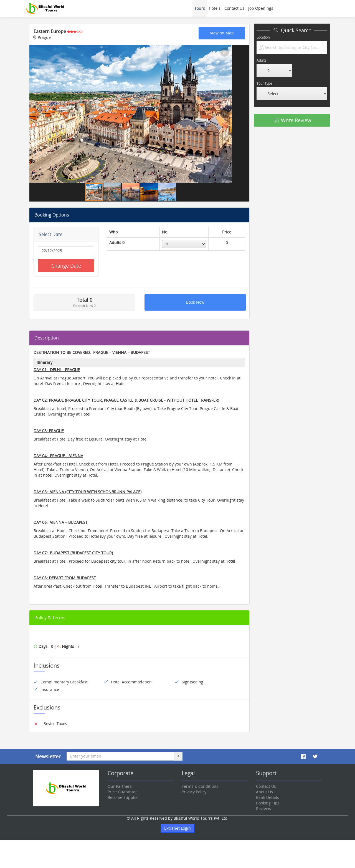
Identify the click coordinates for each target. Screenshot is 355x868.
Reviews (263, 808)
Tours (200, 8)
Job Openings (261, 8)
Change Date (66, 266)
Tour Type (264, 83)
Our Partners (120, 786)
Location (263, 37)
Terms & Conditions (200, 786)
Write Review (292, 120)
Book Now (195, 302)
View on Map (222, 33)
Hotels (215, 8)
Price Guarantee (123, 792)
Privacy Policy (194, 792)
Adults (261, 60)
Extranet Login (177, 828)
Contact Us (234, 8)
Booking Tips (268, 803)
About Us (264, 792)
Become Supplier (123, 797)
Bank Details (267, 797)
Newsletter (48, 756)
